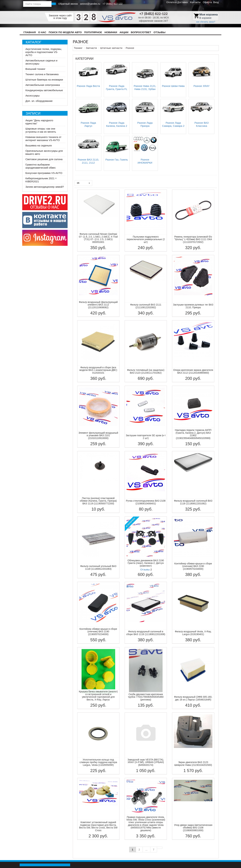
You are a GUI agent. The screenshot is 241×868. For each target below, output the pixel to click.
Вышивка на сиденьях (39, 145)
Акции (124, 32)
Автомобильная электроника (43, 85)
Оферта (207, 2)
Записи (33, 113)
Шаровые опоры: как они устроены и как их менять (41, 130)
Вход (216, 2)
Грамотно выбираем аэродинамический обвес (41, 166)
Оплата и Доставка (177, 2)
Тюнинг (78, 48)
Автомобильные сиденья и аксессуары (41, 62)
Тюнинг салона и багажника (42, 74)
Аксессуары (33, 96)
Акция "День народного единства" (39, 122)
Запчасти (91, 48)
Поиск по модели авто (65, 32)
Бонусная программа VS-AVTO (44, 173)
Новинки (111, 32)
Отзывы (160, 32)
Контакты (195, 2)
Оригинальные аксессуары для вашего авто (44, 152)
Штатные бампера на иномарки (44, 80)
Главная (30, 32)
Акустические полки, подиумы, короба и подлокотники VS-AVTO (44, 52)
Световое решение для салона (44, 159)
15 (83, 183)
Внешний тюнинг (36, 69)
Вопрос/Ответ (141, 32)
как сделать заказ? (206, 22)
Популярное (93, 32)
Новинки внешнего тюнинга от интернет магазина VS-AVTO (44, 139)
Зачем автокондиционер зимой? (45, 187)
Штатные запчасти (111, 48)
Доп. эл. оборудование (39, 101)
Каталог (34, 42)
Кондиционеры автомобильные (44, 90)
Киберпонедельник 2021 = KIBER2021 (41, 180)
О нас (42, 32)
